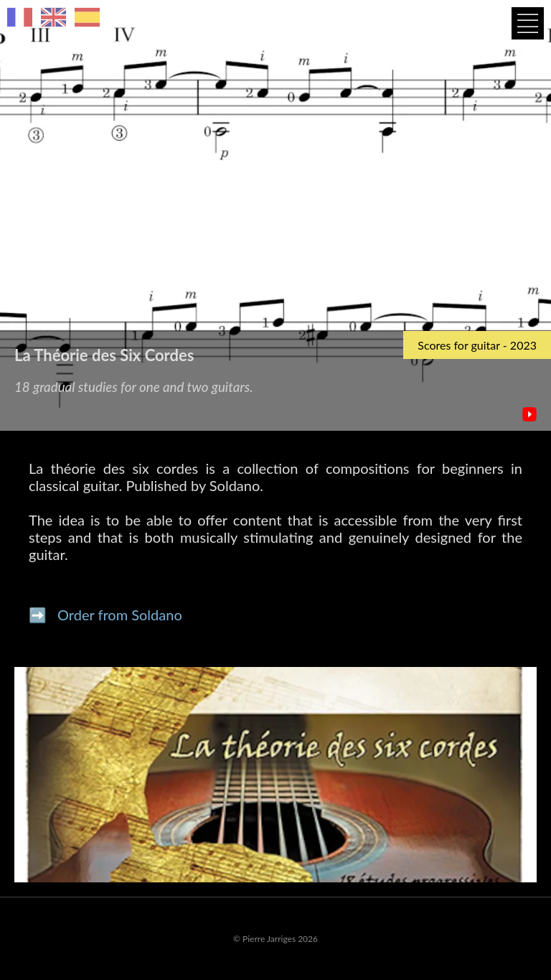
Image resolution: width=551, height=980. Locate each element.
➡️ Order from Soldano (105, 615)
